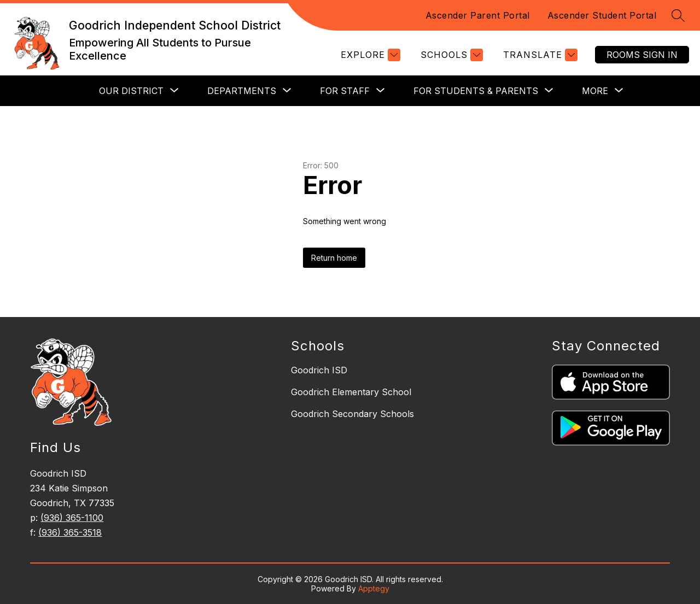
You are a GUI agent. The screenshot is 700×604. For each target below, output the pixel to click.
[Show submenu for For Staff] (345, 91)
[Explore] (369, 55)
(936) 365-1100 (72, 518)
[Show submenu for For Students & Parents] (476, 91)
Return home (334, 258)
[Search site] (678, 15)
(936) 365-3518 (70, 532)
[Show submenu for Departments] (242, 91)
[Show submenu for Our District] (131, 91)
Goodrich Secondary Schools (352, 414)
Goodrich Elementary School (351, 392)
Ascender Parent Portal (478, 15)
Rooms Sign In (642, 55)
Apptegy (374, 588)
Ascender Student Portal (602, 15)
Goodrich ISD (319, 370)
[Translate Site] (539, 55)
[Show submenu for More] (595, 91)
